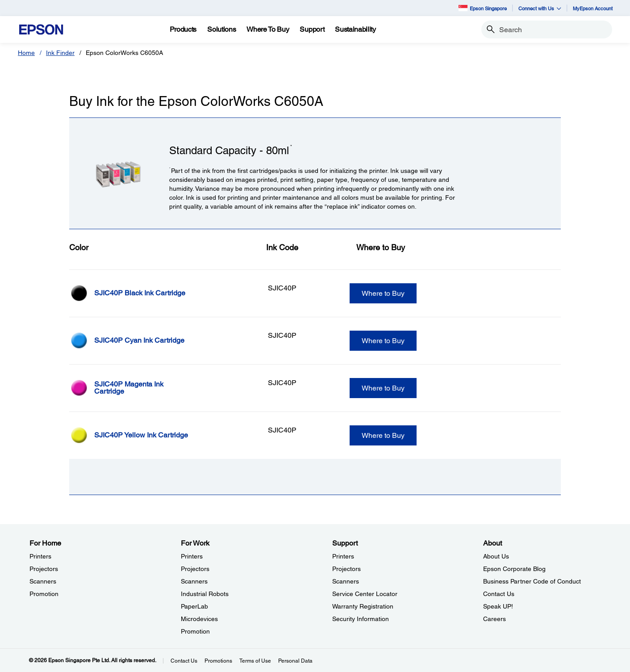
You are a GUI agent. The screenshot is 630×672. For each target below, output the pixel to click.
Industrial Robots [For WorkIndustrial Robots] (205, 594)
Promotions (218, 661)
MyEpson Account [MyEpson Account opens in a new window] (593, 8)
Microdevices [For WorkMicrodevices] (199, 619)
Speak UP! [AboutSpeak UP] (498, 606)
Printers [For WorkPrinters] (192, 556)
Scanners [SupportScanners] (346, 581)
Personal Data (295, 661)
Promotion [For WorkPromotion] (195, 631)
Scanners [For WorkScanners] (194, 581)
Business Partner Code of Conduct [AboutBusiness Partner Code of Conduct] (532, 581)
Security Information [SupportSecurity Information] (361, 619)
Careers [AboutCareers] (494, 619)
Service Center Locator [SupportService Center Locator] (365, 594)
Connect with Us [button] (540, 8)
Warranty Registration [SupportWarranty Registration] (363, 606)
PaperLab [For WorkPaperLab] (194, 606)
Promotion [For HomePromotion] (44, 594)
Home (26, 53)
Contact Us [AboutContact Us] (499, 594)
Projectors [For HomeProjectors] (44, 569)
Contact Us (184, 661)
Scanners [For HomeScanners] (43, 581)
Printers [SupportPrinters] (343, 556)
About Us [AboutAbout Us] (496, 556)
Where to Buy (383, 293)
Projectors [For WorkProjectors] (195, 569)
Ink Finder (60, 53)
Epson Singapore (483, 8)
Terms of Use (255, 661)
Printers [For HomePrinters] (40, 556)
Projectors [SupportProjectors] (346, 569)
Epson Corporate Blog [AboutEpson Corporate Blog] (514, 569)
